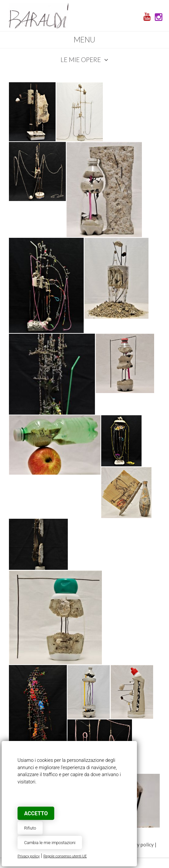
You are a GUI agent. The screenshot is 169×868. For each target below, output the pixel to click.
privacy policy (139, 844)
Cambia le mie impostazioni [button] (50, 843)
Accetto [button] (36, 813)
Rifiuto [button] (30, 828)
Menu (84, 40)
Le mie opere (84, 60)
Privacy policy (29, 856)
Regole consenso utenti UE (65, 856)
